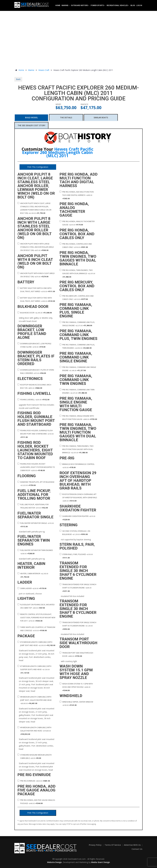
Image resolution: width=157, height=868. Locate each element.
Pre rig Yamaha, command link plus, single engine (77, 324)
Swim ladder (32, 588)
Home (58, 5)
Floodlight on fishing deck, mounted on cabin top (36, 606)
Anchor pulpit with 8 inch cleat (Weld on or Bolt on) (36, 275)
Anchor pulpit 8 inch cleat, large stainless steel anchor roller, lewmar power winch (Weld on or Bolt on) (34, 208)
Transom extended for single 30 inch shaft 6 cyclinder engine (78, 588)
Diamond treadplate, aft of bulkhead (36, 484)
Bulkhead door (35, 313)
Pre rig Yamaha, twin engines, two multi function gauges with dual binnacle (77, 449)
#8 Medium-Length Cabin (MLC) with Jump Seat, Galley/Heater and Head (35, 700)
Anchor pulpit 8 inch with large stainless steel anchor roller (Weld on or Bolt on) (36, 247)
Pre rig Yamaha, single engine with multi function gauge (78, 418)
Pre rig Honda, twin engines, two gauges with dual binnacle (77, 273)
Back (18, 79)
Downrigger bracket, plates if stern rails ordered (36, 371)
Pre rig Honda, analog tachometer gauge (77, 223)
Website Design (54, 862)
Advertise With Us (132, 845)
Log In (139, 5)
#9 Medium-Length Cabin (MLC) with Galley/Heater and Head (34, 731)
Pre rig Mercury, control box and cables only (77, 298)
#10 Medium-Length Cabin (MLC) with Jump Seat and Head (36, 644)
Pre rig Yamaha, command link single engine (78, 369)
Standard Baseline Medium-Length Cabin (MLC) (35, 756)
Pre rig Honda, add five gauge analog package (36, 802)
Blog (133, 5)
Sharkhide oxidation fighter (77, 518)
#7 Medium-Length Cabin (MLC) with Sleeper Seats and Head (34, 669)
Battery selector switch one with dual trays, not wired (36, 290)
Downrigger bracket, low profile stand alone (34, 345)
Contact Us (137, 849)
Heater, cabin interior (33, 575)
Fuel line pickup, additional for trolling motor (33, 506)
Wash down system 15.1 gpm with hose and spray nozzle (76, 687)
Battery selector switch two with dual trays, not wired (36, 299)
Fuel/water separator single (36, 525)
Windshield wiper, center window (76, 703)
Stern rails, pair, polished (76, 556)
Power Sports (98, 5)
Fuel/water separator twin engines (35, 552)
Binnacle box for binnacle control (77, 466)
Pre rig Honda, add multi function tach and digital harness (77, 195)
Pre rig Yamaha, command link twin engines (77, 391)
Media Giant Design (101, 862)
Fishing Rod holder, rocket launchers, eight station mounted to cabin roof (36, 467)
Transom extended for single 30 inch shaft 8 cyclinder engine (78, 626)
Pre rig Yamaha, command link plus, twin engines (77, 346)
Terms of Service (113, 845)
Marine (66, 5)
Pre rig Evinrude (34, 781)
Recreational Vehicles (118, 5)
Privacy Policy (95, 845)
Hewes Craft (44, 70)
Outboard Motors (80, 5)
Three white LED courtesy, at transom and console (36, 629)
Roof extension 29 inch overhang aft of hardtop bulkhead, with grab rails (78, 497)
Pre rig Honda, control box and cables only (76, 245)
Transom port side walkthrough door (76, 654)
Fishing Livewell (33, 400)
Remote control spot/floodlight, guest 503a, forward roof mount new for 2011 (36, 617)
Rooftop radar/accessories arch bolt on (34, 386)
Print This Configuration (38, 167)
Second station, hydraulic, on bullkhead (75, 533)
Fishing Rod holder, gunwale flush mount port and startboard (36, 434)
